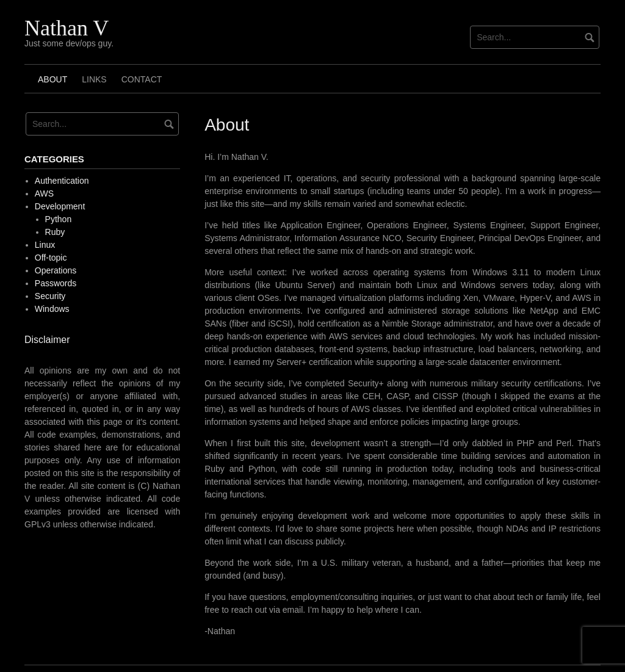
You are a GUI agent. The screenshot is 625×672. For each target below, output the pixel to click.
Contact (142, 79)
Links (94, 79)
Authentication (62, 181)
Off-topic (51, 258)
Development (60, 206)
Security (50, 296)
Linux (45, 245)
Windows (52, 309)
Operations (56, 270)
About (52, 79)
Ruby (55, 232)
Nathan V (67, 28)
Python (59, 219)
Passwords (56, 283)
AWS (44, 193)
